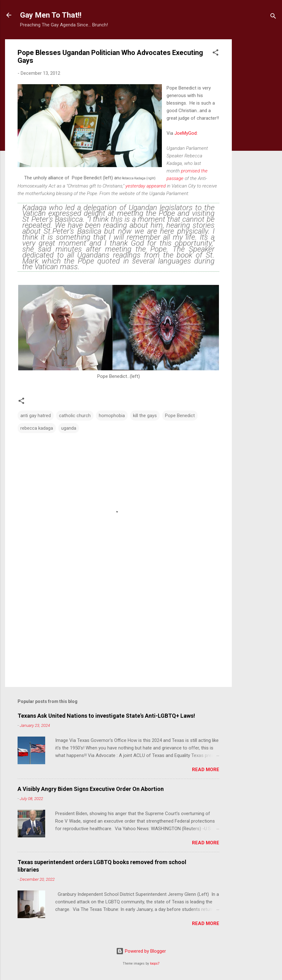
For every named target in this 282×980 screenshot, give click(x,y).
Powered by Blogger (141, 951)
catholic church (75, 416)
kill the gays (145, 416)
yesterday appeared (146, 186)
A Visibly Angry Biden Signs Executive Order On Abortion (91, 789)
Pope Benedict (180, 416)
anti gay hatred (36, 416)
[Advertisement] (257, 133)
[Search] (273, 17)
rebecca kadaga (37, 428)
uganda (69, 428)
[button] (215, 54)
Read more (206, 770)
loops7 (155, 964)
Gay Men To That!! (51, 15)
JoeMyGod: (186, 133)
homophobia (112, 416)
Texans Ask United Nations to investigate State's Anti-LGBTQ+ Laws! (106, 716)
